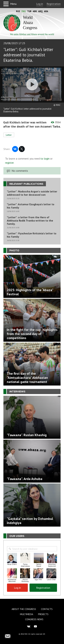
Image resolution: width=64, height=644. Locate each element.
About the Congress (24, 609)
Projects (43, 614)
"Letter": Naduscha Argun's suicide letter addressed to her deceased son (32, 193)
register (9, 163)
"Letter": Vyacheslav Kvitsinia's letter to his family (32, 235)
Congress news (34, 619)
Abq (40, 11)
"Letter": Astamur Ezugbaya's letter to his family (31, 206)
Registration (54, 4)
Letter (9, 135)
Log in (40, 4)
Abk (35, 11)
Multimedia (27, 614)
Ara (46, 11)
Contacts (47, 609)
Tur (29, 11)
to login (45, 159)
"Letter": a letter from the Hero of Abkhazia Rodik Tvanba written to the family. (30, 221)
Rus (18, 11)
